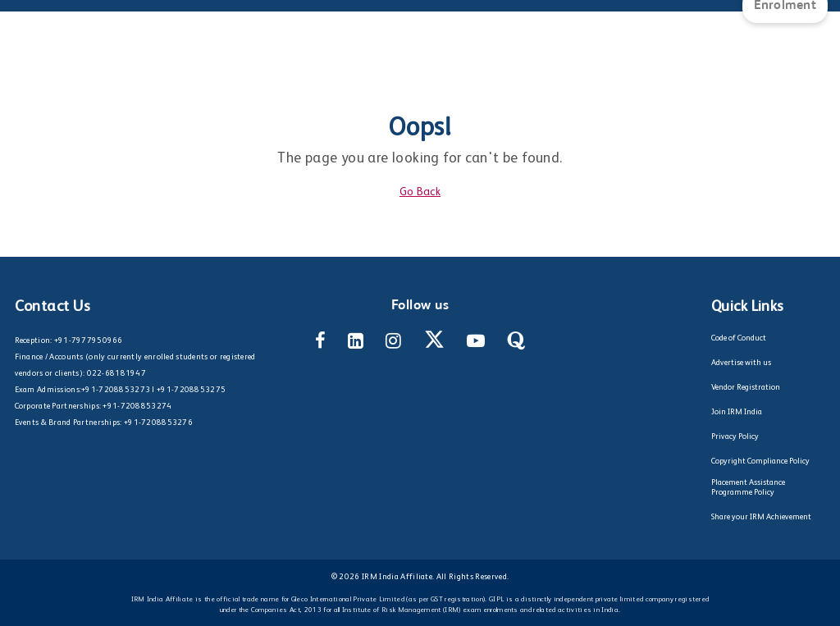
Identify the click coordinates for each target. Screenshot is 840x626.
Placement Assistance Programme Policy (748, 487)
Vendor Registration (746, 387)
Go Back (420, 192)
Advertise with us (741, 363)
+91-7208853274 (137, 406)
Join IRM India (737, 412)
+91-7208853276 (158, 423)
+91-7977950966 (89, 340)
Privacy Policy (735, 436)
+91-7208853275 (191, 390)
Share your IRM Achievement (761, 517)
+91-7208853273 (116, 390)
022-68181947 (116, 373)
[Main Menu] (29, 16)
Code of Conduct (739, 338)
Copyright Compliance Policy (760, 461)
